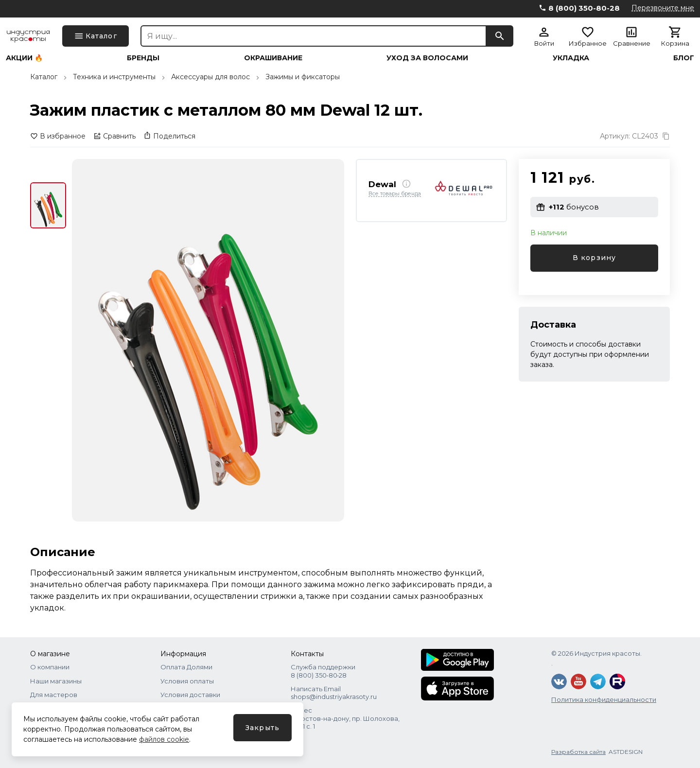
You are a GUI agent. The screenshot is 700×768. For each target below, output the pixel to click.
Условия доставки (190, 695)
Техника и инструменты (114, 77)
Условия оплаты (187, 681)
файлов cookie (164, 739)
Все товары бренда (395, 194)
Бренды (143, 58)
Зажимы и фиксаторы (303, 77)
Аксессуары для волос (210, 77)
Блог (684, 58)
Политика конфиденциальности (604, 699)
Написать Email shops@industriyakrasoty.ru (334, 693)
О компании (50, 667)
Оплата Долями (186, 667)
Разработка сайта (578, 752)
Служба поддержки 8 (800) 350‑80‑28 (323, 671)
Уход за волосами (427, 58)
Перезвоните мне (663, 8)
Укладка (571, 58)
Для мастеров (54, 695)
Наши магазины (56, 681)
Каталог (44, 77)
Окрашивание (273, 58)
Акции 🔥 (24, 58)
